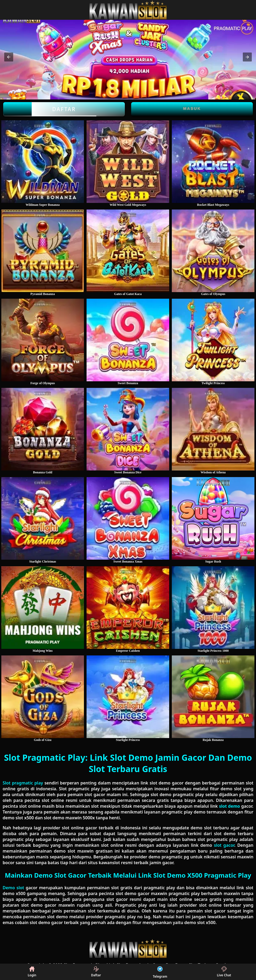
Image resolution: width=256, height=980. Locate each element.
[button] (9, 57)
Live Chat (224, 972)
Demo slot (13, 888)
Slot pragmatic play (23, 783)
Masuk (192, 108)
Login (32, 972)
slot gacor (224, 845)
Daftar (64, 109)
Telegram (160, 972)
